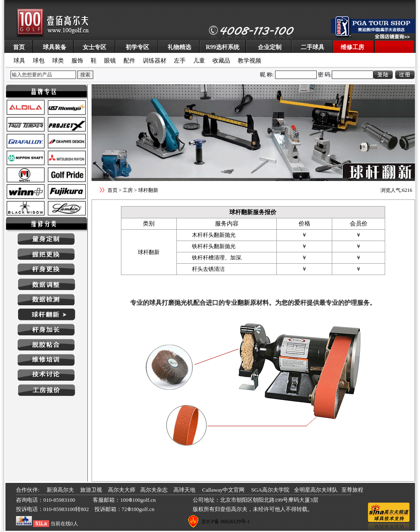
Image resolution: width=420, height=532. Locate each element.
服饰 (77, 61)
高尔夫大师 (122, 490)
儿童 (199, 61)
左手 (180, 61)
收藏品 (221, 61)
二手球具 (312, 47)
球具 (19, 61)
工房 (128, 190)
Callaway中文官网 (223, 490)
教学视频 (249, 61)
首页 (19, 47)
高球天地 (184, 490)
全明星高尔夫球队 (316, 490)
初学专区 (137, 47)
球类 (58, 61)
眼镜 (110, 61)
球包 (39, 61)
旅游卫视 (91, 490)
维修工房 (352, 47)
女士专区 (94, 47)
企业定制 (270, 47)
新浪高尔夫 (60, 490)
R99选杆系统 (223, 47)
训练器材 (155, 61)
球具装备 (55, 47)
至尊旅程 (352, 490)
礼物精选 (179, 47)
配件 (129, 61)
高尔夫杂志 (154, 490)
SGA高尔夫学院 (270, 490)
